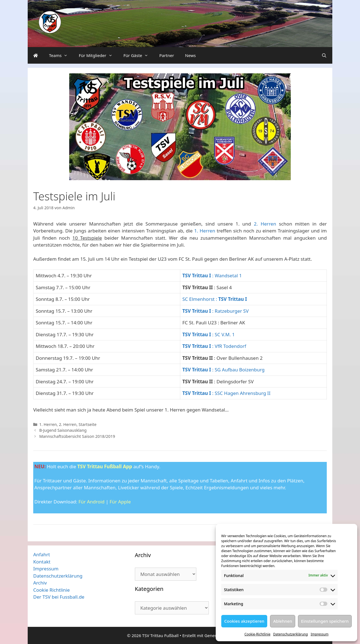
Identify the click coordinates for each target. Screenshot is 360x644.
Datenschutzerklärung (290, 634)
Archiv (40, 583)
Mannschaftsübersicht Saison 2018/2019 (77, 436)
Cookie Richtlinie (52, 590)
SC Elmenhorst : (215, 299)
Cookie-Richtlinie (258, 634)
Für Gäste (139, 55)
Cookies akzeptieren (244, 621)
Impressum (320, 634)
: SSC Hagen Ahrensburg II (227, 393)
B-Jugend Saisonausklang (63, 430)
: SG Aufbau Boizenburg (224, 370)
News (190, 55)
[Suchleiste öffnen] (324, 55)
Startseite (88, 424)
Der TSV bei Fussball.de (59, 597)
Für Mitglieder (98, 55)
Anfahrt (42, 554)
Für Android (91, 502)
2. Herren (265, 224)
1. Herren (205, 231)
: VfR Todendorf (214, 346)
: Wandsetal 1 (212, 276)
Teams (61, 55)
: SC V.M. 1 (209, 334)
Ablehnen (283, 621)
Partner (167, 55)
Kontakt (42, 562)
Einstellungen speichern (325, 621)
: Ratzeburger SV (216, 311)
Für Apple (120, 502)
